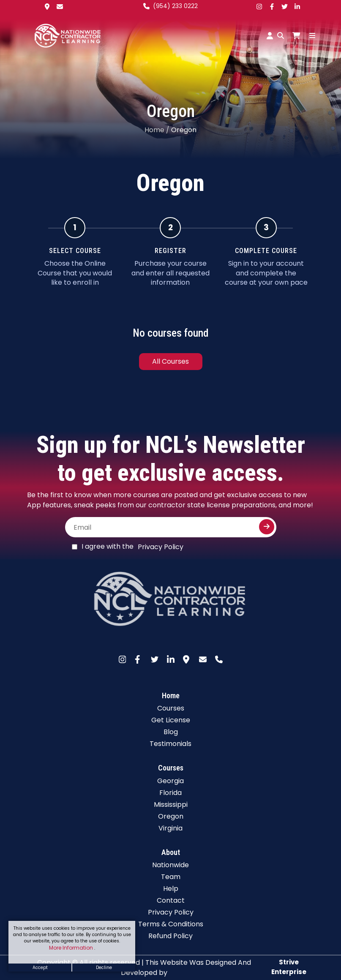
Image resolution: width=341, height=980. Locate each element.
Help (171, 889)
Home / (157, 130)
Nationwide (170, 865)
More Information (72, 948)
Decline (104, 968)
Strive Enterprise (289, 967)
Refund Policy (170, 936)
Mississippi (171, 804)
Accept (40, 968)
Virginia (170, 828)
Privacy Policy (161, 547)
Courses (171, 708)
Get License (171, 720)
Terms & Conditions (171, 924)
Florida (170, 793)
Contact (171, 900)
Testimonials (170, 744)
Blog (171, 732)
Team (171, 877)
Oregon (171, 816)
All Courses (170, 361)
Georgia (170, 781)
